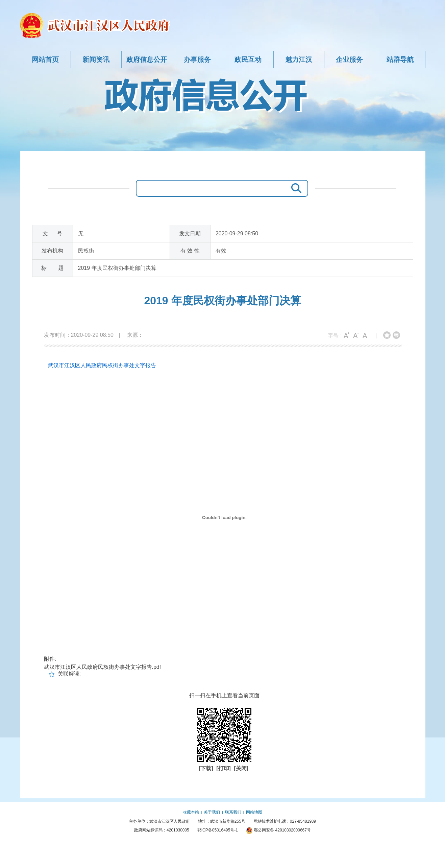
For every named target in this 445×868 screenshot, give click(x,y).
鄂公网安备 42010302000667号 (278, 830)
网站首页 (45, 60)
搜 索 (295, 188)
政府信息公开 (147, 60)
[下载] (207, 768)
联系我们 (233, 812)
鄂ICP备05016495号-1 (218, 830)
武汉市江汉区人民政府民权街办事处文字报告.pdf (103, 667)
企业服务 (349, 60)
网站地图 (254, 812)
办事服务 (197, 60)
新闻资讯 (96, 60)
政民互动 (248, 60)
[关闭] (241, 768)
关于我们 (212, 812)
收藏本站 (191, 812)
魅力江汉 (299, 60)
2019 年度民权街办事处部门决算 (222, 301)
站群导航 (400, 60)
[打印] (224, 768)
